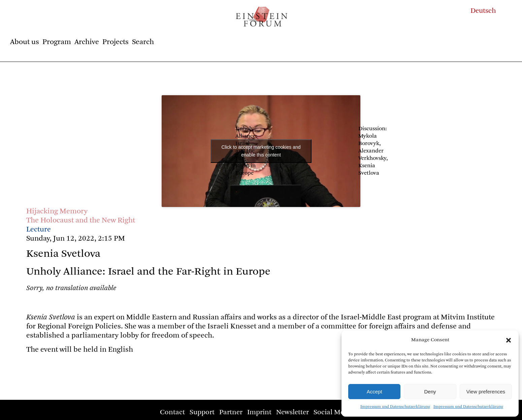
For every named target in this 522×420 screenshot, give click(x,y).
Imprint (259, 412)
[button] (509, 340)
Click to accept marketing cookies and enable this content (261, 151)
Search (143, 42)
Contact (172, 412)
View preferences (486, 392)
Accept (374, 392)
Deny (430, 392)
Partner (231, 412)
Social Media (334, 412)
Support (202, 412)
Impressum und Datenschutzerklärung (395, 407)
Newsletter (292, 412)
